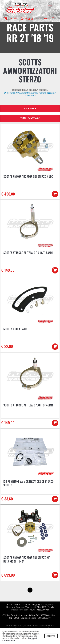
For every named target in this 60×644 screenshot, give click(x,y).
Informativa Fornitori (43, 625)
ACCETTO (51, 636)
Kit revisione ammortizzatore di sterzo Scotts (28, 483)
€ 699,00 (8, 575)
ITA (38, 18)
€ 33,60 (7, 499)
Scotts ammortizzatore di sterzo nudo (28, 176)
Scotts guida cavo (15, 329)
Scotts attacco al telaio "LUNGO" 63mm (28, 253)
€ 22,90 (7, 346)
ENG (46, 18)
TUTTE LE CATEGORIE (30, 118)
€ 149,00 (8, 270)
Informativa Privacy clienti (18, 625)
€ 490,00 (8, 194)
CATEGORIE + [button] (30, 109)
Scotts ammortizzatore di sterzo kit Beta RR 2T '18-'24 (27, 559)
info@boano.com (20, 610)
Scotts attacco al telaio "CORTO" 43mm (28, 405)
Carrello (11, 18)
